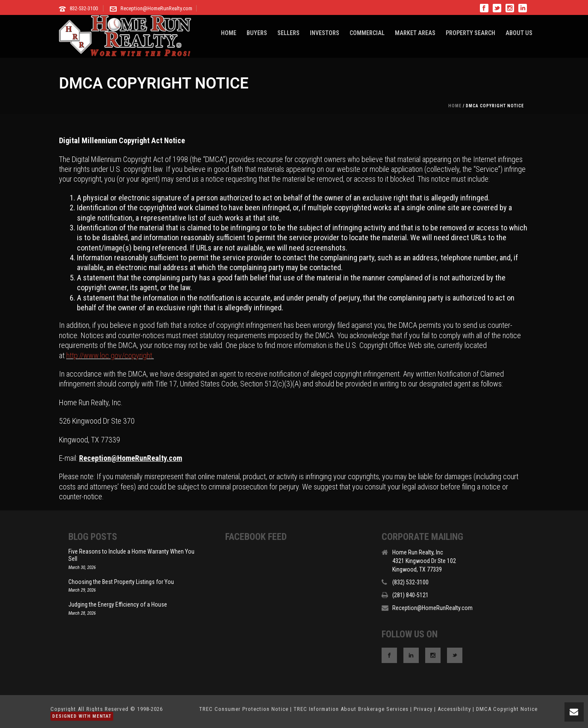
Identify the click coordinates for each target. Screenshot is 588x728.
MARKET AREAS (415, 33)
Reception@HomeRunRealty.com (156, 8)
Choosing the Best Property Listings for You (121, 582)
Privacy (423, 709)
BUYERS (257, 33)
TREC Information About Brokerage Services (351, 709)
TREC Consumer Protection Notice (244, 709)
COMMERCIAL (367, 33)
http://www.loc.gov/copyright (109, 355)
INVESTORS (325, 33)
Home (455, 106)
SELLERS (288, 33)
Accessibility (454, 709)
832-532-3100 (84, 8)
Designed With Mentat (82, 716)
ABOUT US (519, 33)
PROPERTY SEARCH (470, 33)
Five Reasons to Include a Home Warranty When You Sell (131, 555)
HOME (229, 33)
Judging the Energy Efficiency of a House (118, 604)
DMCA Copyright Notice (507, 709)
